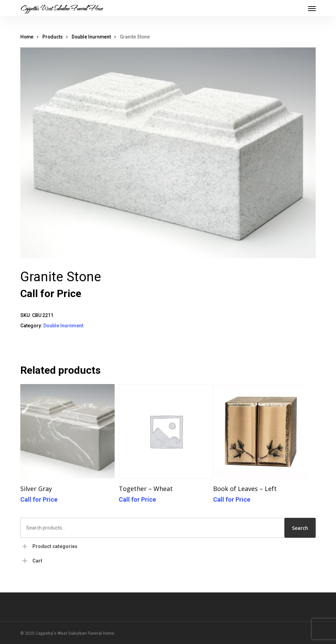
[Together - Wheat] (166, 431)
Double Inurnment (91, 37)
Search (300, 528)
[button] (312, 8)
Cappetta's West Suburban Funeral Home (61, 8)
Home (27, 37)
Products (52, 37)
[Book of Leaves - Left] (260, 431)
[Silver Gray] (68, 431)
